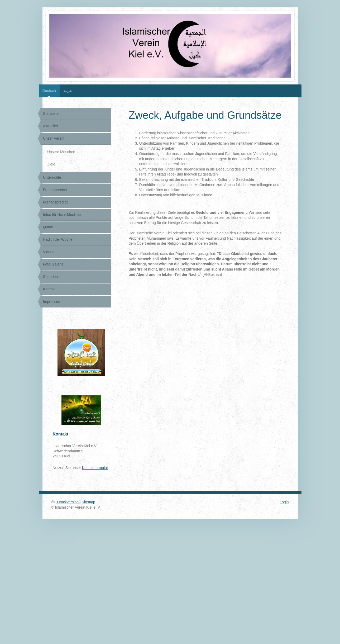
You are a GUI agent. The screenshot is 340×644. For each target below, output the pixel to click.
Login (284, 502)
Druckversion (66, 502)
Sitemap (88, 502)
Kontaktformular (95, 468)
